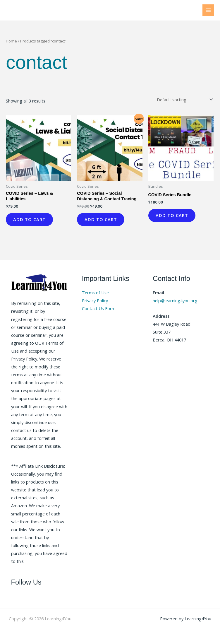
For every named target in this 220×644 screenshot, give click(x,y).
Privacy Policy (95, 302)
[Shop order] (184, 100)
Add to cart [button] (31, 220)
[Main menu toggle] (208, 10)
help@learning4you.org (175, 302)
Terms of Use (95, 294)
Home (11, 41)
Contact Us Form (99, 310)
